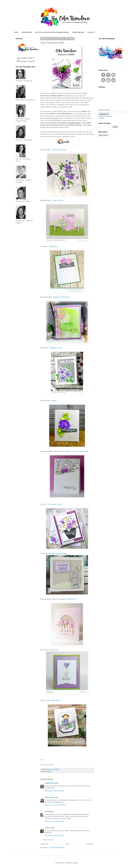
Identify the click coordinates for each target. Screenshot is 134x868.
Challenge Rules (27, 32)
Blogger (76, 863)
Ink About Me (53, 650)
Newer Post (44, 844)
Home (16, 32)
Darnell (47, 812)
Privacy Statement (78, 32)
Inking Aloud (53, 246)
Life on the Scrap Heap (80, 451)
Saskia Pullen (50, 783)
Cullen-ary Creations (59, 150)
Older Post (90, 844)
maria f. (48, 828)
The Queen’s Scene (55, 504)
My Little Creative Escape (58, 553)
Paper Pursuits (58, 200)
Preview (101, 116)
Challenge (49, 771)
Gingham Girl (72, 599)
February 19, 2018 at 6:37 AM (54, 835)
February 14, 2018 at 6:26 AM (54, 791)
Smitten (54, 401)
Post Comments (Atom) (57, 848)
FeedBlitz (101, 118)
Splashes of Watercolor (61, 297)
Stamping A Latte (56, 348)
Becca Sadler (50, 797)
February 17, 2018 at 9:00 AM (54, 821)
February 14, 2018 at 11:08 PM (55, 805)
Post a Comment (48, 840)
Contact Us (91, 32)
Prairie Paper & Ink (53, 700)
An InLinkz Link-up (47, 765)
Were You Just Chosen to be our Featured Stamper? (52, 32)
